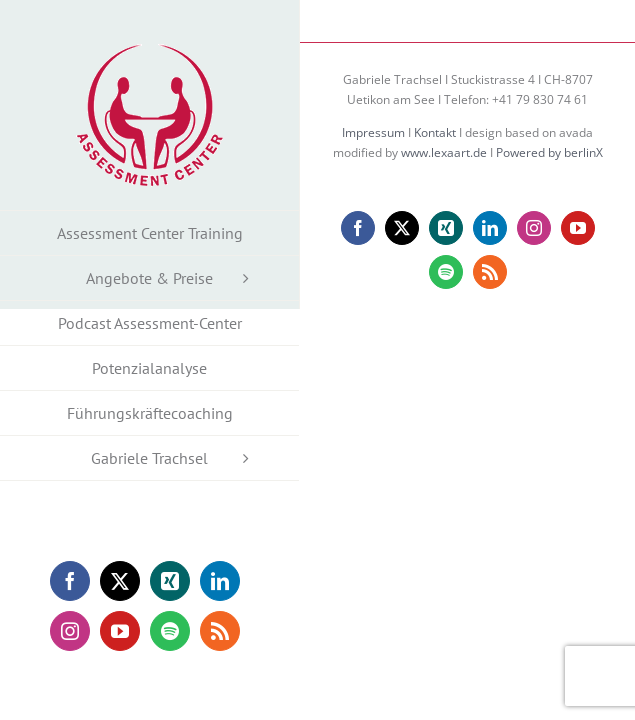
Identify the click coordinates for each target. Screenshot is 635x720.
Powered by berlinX (549, 202)
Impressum (373, 182)
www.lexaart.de (444, 202)
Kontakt (435, 182)
